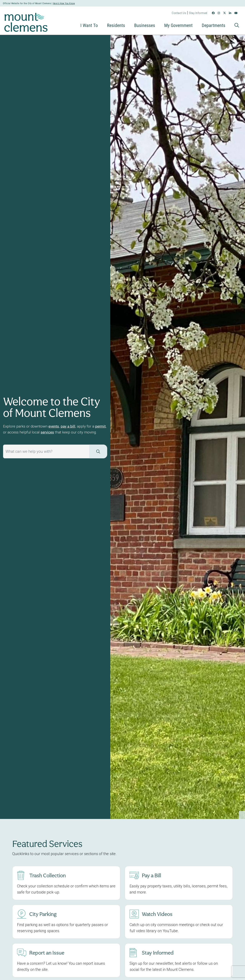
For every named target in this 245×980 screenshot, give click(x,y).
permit (100, 426)
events (54, 426)
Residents (116, 25)
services (47, 432)
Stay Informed (198, 13)
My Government (178, 25)
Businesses (145, 25)
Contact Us (179, 13)
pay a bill (68, 426)
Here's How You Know (64, 3)
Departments (214, 25)
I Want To (89, 25)
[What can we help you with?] (46, 451)
